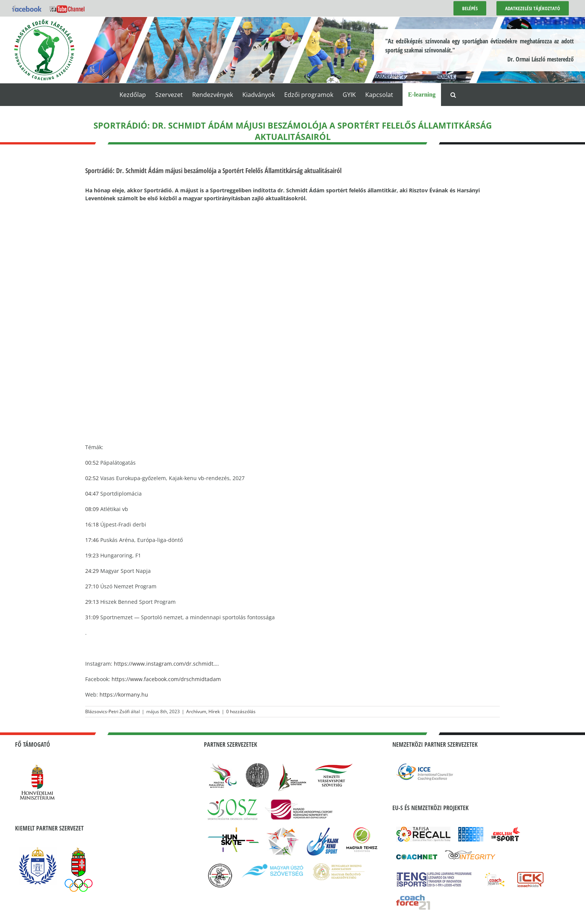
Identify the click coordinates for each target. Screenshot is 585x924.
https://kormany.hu (124, 695)
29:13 (92, 602)
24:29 (92, 571)
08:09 (92, 509)
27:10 (92, 586)
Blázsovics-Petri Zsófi (107, 711)
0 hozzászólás (241, 711)
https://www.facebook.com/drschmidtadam (166, 679)
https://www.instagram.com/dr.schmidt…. (166, 664)
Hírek (214, 711)
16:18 (92, 524)
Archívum (196, 711)
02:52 (92, 478)
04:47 (92, 493)
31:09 (92, 617)
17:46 (92, 540)
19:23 (92, 555)
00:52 (92, 463)
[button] (453, 95)
